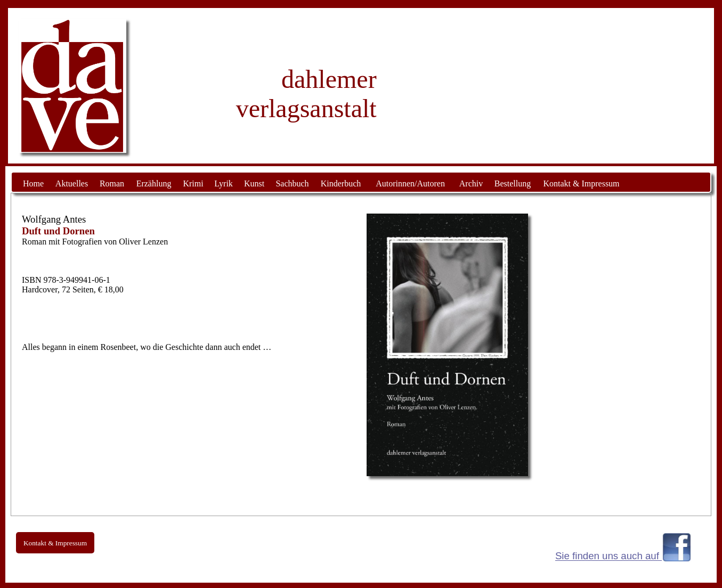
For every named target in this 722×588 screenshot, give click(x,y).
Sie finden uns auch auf (609, 556)
